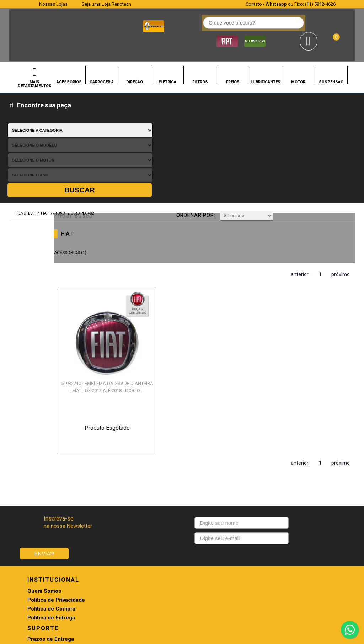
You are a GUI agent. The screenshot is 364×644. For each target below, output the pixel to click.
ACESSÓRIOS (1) (101, 144)
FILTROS (200, 60)
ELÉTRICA (167, 60)
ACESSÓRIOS (69, 60)
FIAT (98, 125)
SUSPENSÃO (331, 60)
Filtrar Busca (101, 107)
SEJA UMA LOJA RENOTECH (225, 549)
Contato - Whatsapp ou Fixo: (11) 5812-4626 (291, 4)
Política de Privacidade (56, 462)
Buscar (333, 84)
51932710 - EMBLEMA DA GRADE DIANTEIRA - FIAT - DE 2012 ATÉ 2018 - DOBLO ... (119, 246)
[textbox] (148, 25)
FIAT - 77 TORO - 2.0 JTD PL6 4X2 (68, 108)
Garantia (115, 480)
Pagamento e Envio (129, 471)
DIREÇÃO (135, 60)
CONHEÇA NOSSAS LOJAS (170, 549)
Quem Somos (44, 453)
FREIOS (233, 60)
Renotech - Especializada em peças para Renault (20, 24)
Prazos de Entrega (128, 453)
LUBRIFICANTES (266, 60)
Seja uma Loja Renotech (106, 4)
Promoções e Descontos (213, 471)
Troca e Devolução (128, 462)
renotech (26, 108)
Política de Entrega (51, 480)
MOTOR (298, 60)
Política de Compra (51, 471)
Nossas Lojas (53, 4)
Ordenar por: (204, 108)
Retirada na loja (201, 480)
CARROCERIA (102, 60)
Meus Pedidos (200, 462)
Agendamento (200, 453)
